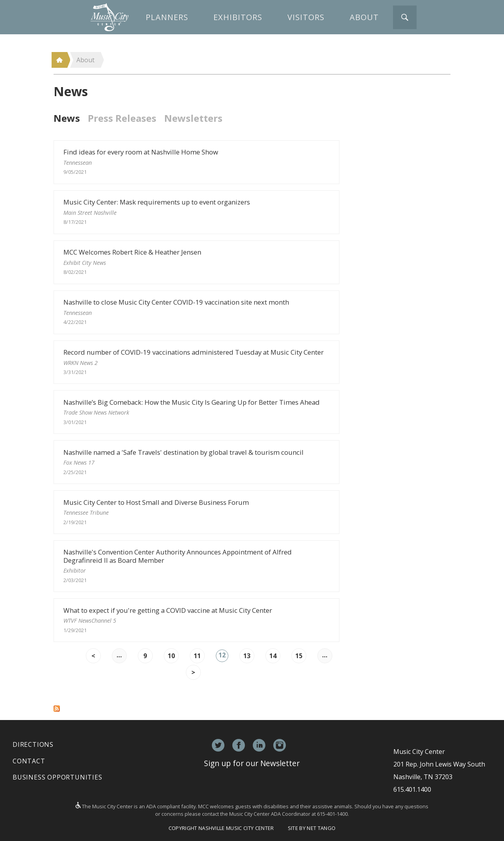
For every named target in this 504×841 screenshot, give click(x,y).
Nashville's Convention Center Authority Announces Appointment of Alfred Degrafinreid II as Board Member (196, 566)
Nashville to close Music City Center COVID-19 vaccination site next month (196, 312)
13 (247, 656)
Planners (167, 17)
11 (197, 656)
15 (299, 656)
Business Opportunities (57, 777)
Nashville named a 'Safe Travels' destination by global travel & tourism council (196, 462)
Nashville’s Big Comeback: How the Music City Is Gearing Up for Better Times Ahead (196, 412)
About (364, 17)
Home (59, 60)
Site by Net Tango (312, 828)
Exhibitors (238, 17)
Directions (33, 744)
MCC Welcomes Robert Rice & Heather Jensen (196, 262)
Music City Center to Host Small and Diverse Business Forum (196, 512)
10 (171, 656)
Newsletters (193, 118)
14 (273, 656)
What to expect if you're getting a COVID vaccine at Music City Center (196, 620)
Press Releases (122, 118)
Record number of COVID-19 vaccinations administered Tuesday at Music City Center (196, 362)
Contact (29, 761)
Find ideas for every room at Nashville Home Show (196, 162)
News (67, 118)
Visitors (306, 17)
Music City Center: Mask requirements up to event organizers (196, 212)
